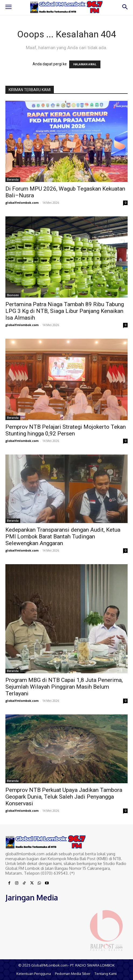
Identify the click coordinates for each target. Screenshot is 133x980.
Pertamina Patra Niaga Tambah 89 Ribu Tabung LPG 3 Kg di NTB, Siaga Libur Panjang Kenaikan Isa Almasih (65, 311)
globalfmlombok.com (22, 203)
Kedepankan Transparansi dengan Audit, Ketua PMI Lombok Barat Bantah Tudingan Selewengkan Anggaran (63, 537)
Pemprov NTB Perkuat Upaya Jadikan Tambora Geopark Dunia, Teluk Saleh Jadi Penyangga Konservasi (64, 797)
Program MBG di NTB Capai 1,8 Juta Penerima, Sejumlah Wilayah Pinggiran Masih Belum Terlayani (64, 687)
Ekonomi (13, 295)
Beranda (13, 180)
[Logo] (66, 7)
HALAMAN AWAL (85, 64)
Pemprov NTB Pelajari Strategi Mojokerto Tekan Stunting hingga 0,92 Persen (66, 430)
